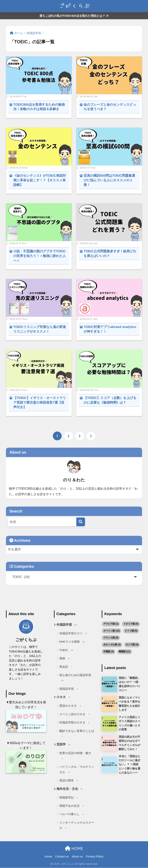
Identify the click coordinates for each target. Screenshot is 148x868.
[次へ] (91, 436)
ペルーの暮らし (72, 815)
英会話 (67, 667)
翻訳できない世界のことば (77, 734)
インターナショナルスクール (77, 826)
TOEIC (67, 650)
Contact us (62, 857)
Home (48, 857)
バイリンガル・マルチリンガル (77, 770)
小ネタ (64, 698)
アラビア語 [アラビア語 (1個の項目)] (111, 624)
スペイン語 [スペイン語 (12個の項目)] (111, 631)
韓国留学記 (70, 798)
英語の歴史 (70, 781)
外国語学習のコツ (74, 634)
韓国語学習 (70, 689)
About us (77, 857)
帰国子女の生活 (72, 806)
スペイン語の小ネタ (75, 714)
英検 (65, 659)
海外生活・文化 (70, 789)
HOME (74, 849)
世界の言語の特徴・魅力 (75, 756)
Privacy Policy (95, 857)
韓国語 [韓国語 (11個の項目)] (125, 651)
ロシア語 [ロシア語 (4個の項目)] (132, 645)
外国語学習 (67, 625)
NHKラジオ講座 (73, 642)
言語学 (64, 745)
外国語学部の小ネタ (75, 723)
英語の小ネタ (71, 706)
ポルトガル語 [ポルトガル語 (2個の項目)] (112, 645)
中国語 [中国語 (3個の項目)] (108, 651)
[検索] (81, 522)
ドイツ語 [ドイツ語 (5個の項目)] (131, 631)
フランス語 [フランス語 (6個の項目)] (111, 638)
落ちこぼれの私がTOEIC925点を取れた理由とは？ (74, 16)
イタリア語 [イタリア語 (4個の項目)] (131, 624)
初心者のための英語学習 (75, 678)
